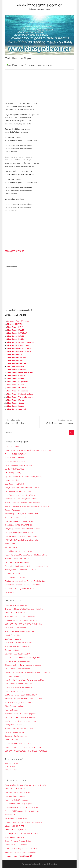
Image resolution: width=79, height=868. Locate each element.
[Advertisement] (39, 84)
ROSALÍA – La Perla (13, 447)
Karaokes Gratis (11, 770)
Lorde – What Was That (14, 469)
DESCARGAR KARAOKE (14, 251)
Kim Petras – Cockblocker (15, 577)
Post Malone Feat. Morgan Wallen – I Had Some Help (26, 566)
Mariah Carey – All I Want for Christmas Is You (23, 503)
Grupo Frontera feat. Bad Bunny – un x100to (22, 585)
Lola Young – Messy (13, 473)
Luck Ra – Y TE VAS (13, 574)
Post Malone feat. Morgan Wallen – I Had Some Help (26, 555)
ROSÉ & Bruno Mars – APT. (15, 462)
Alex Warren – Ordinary (14, 458)
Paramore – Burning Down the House (20, 589)
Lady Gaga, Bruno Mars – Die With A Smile (22, 488)
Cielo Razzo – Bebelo (16, 406)
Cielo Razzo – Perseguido (18, 391)
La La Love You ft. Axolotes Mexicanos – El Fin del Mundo (28, 450)
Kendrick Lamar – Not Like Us (17, 559)
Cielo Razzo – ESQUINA (17, 357)
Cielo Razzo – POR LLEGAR (18, 345)
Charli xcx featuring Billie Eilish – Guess (21, 536)
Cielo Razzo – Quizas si (16, 409)
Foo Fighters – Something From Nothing (21, 499)
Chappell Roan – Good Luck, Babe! (19, 521)
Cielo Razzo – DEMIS (15, 336)
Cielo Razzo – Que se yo (17, 403)
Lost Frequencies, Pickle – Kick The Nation (22, 495)
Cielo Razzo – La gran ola (17, 382)
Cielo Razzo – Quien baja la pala (20, 373)
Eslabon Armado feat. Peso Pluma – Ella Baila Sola (25, 581)
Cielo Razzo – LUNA (15, 327)
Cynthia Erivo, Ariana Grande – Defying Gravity (23, 476)
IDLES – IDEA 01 (11, 547)
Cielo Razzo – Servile (16, 385)
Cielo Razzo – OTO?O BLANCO (20, 348)
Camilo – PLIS (11, 592)
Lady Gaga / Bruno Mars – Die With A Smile (22, 529)
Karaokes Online (12, 764)
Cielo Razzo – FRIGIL (15, 339)
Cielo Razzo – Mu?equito (17, 388)
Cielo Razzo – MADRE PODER (19, 351)
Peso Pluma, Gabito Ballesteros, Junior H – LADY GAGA (27, 506)
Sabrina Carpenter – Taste (15, 518)
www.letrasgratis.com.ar (40, 5)
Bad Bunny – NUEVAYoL (15, 484)
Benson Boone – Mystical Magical (18, 465)
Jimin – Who (10, 544)
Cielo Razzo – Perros (15, 379)
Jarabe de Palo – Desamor (18, 321)
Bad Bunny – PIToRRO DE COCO (18, 491)
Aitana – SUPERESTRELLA (15, 454)
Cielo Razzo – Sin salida (17, 370)
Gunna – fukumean (13, 510)
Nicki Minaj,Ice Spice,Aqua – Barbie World (22, 514)
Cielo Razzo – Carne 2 (16, 376)
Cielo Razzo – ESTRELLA (17, 333)
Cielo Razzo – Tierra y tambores (20, 397)
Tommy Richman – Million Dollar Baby (20, 570)
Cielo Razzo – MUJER (16, 330)
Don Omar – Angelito (16, 367)
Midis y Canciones (12, 767)
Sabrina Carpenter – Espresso (17, 562)
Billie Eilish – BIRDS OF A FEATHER (19, 525)
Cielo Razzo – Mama (15, 400)
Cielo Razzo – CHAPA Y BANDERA (21, 342)
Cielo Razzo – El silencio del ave (20, 394)
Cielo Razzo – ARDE (15, 354)
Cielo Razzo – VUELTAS (16, 363)
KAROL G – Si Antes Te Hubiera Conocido (21, 540)
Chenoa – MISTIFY (15, 324)
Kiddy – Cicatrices (12, 480)
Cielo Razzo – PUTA (15, 360)
